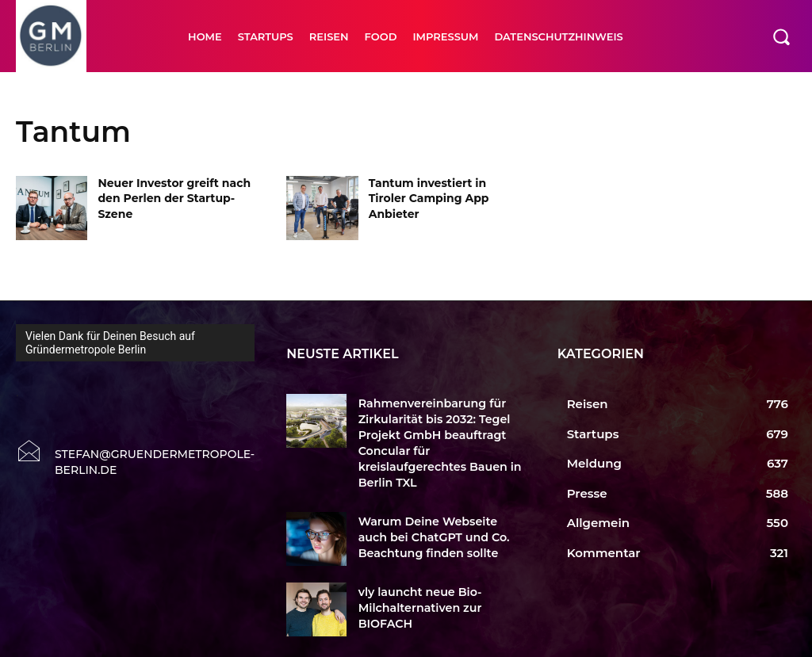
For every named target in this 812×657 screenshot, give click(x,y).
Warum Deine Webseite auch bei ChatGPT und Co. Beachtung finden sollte (437, 513)
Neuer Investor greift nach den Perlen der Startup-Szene (174, 199)
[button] (781, 36)
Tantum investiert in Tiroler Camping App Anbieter (429, 199)
